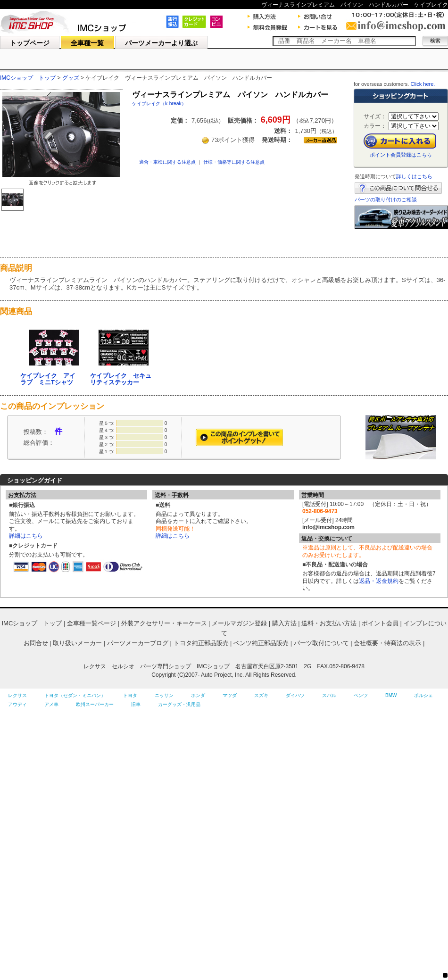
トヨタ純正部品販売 (201, 643)
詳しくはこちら (414, 176)
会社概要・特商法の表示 (387, 643)
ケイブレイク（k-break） (159, 104)
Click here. (423, 84)
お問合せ (36, 643)
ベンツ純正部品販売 (261, 643)
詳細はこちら (26, 536)
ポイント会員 (380, 623)
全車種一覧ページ (91, 623)
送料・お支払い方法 (329, 623)
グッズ (71, 78)
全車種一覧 (87, 43)
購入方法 (284, 623)
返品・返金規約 (379, 581)
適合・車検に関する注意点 (167, 162)
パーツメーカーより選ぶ (161, 43)
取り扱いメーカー (77, 643)
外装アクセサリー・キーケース (164, 623)
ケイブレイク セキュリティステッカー (121, 379)
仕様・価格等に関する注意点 (234, 162)
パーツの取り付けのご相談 (386, 199)
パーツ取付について (321, 643)
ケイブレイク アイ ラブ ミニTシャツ (51, 379)
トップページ (30, 43)
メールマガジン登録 (239, 623)
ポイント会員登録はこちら (401, 155)
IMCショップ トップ (28, 78)
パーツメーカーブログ (138, 643)
